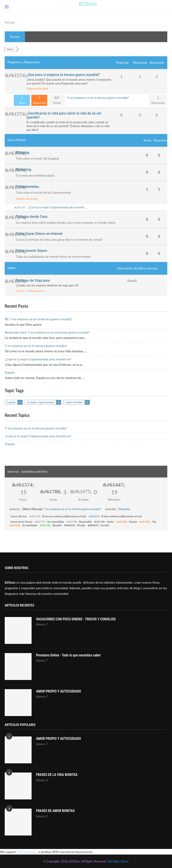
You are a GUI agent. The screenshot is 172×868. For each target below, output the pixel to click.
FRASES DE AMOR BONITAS (56, 811)
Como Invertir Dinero (32, 251)
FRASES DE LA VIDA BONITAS (57, 775)
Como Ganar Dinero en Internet (39, 234)
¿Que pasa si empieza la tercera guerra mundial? (63, 75)
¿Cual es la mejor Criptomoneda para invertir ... (57, 207)
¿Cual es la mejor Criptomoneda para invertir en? (38, 359)
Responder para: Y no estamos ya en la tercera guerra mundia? (47, 332)
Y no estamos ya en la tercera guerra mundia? (98, 98)
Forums (15, 37)
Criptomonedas (27, 186)
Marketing (24, 169)
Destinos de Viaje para (33, 280)
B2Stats (88, 3)
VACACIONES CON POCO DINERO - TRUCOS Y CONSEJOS (77, 619)
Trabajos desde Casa (32, 216)
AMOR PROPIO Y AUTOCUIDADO (59, 692)
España (132, 281)
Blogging (23, 152)
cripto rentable (74, 402)
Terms (125, 861)
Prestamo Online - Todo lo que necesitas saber (69, 655)
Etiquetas (124, 509)
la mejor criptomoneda (40, 402)
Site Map (113, 861)
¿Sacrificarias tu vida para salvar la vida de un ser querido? (64, 115)
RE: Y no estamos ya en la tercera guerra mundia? (39, 319)
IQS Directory (26, 852)
